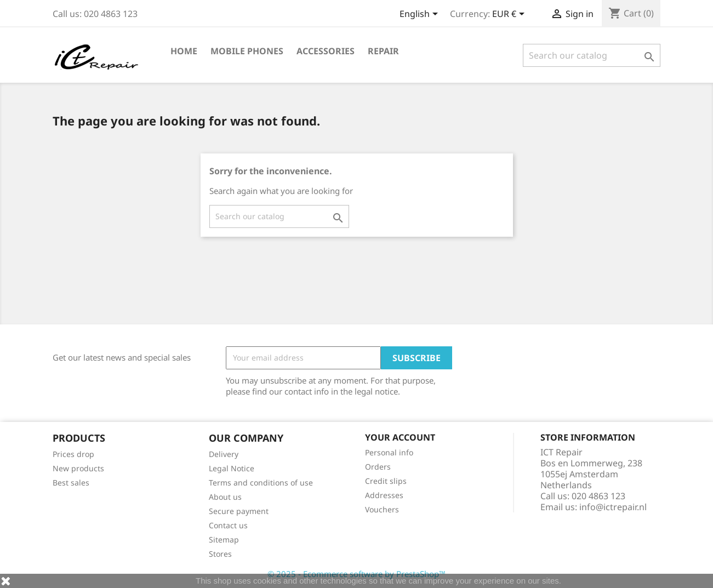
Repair (383, 51)
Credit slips (386, 481)
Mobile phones (247, 51)
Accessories (326, 51)
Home (184, 51)
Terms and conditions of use (261, 483)
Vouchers (382, 509)
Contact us (228, 525)
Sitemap (224, 540)
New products (78, 468)
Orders (378, 467)
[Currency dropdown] (510, 15)
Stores (220, 554)
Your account (400, 437)
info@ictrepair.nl (613, 507)
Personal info (389, 452)
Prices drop (73, 454)
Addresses (384, 495)
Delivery (224, 454)
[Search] (592, 55)
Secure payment (239, 511)
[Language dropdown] (421, 15)
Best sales (71, 483)
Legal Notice (232, 468)
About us (225, 497)
